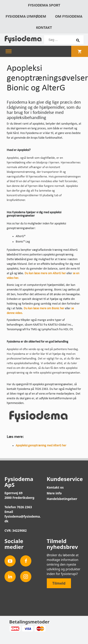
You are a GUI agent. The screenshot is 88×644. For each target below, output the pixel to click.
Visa (27, 629)
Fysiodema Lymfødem (26, 17)
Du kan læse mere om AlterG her (45, 273)
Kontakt (44, 28)
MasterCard (40, 629)
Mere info (54, 493)
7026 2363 (24, 507)
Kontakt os (55, 487)
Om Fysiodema (69, 17)
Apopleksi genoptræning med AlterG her (41, 446)
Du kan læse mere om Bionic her (44, 308)
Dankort (15, 629)
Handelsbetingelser (62, 499)
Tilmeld (59, 583)
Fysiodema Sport (44, 5)
